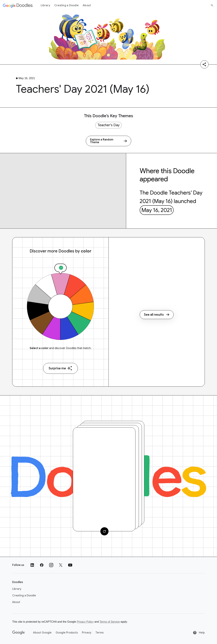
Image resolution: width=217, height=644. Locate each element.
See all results (157, 315)
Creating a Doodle (66, 5)
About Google (42, 633)
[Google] (19, 633)
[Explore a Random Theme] (108, 141)
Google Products (67, 633)
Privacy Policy (85, 622)
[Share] (204, 64)
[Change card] (104, 531)
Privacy (87, 633)
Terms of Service (110, 622)
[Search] (212, 5)
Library (45, 5)
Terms (100, 633)
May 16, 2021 (157, 210)
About (87, 5)
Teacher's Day (108, 125)
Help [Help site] (199, 633)
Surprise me (60, 368)
